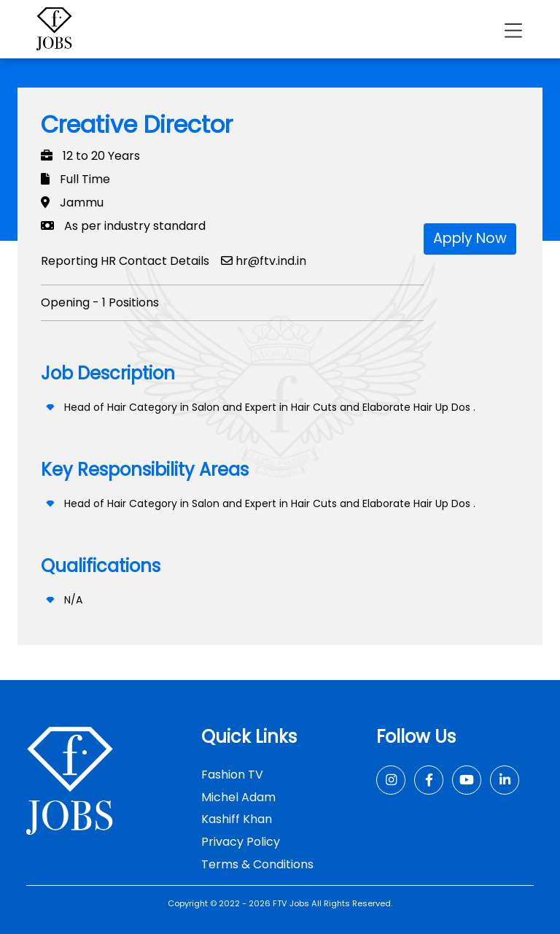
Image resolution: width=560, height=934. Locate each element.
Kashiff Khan (237, 819)
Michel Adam (238, 797)
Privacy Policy (241, 842)
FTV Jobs (291, 903)
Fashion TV (232, 775)
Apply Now (470, 238)
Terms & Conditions (257, 864)
